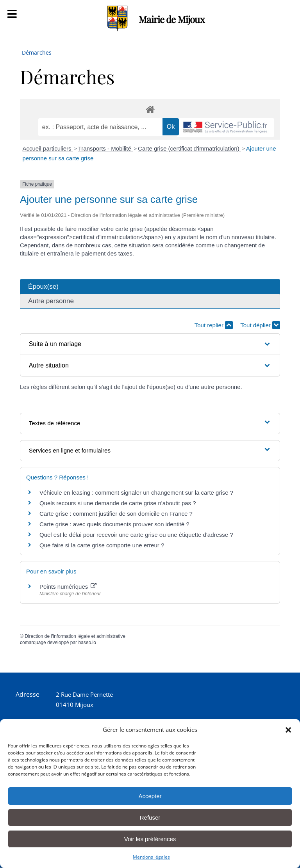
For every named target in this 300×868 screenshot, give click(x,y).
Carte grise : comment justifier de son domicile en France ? (116, 514)
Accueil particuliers (48, 148)
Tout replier (214, 325)
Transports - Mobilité (105, 148)
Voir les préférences (150, 839)
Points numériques (68, 587)
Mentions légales (151, 857)
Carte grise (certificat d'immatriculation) (189, 148)
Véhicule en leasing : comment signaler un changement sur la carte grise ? (136, 493)
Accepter (150, 796)
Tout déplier (260, 325)
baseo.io (87, 643)
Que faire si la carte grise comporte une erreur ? (102, 545)
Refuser (150, 817)
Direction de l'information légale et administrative (75, 636)
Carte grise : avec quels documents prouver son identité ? (115, 524)
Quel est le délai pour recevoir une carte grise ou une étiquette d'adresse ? (136, 535)
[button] (288, 730)
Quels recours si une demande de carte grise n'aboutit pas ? (118, 503)
